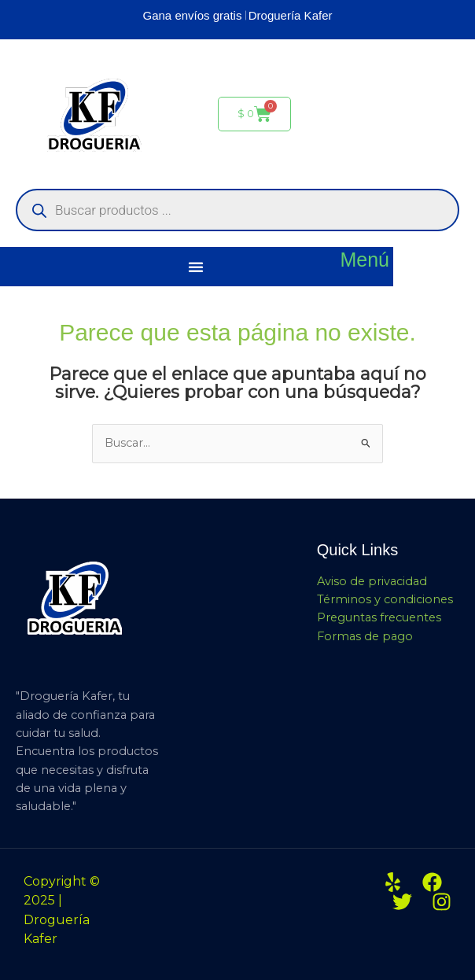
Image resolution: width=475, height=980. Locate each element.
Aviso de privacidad (372, 581)
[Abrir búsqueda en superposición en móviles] (237, 210)
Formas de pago (365, 636)
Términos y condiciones (385, 599)
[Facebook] (432, 882)
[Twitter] (402, 902)
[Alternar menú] (196, 267)
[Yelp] (393, 882)
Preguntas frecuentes (379, 617)
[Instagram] (442, 902)
